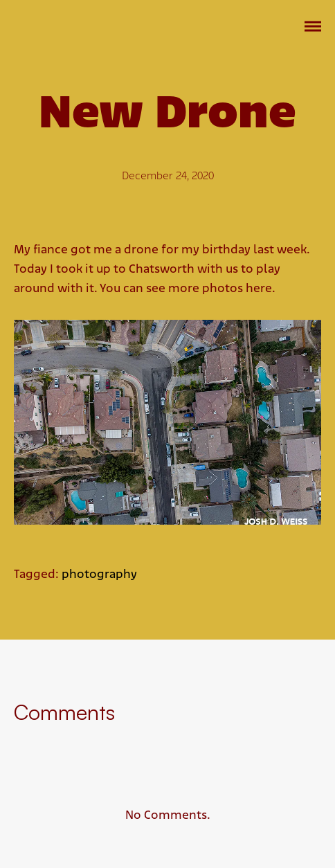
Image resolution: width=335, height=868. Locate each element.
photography (99, 575)
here (259, 289)
